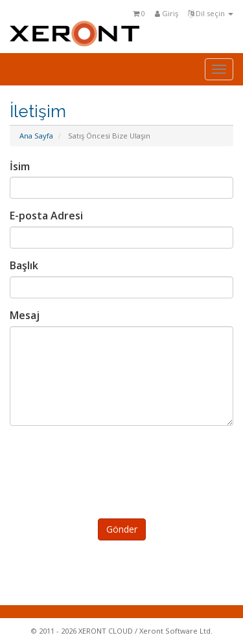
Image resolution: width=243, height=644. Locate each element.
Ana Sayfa (36, 136)
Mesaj (25, 315)
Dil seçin (211, 13)
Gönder (122, 529)
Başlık (24, 265)
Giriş (167, 13)
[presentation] (124, 470)
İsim (20, 166)
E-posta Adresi (46, 216)
